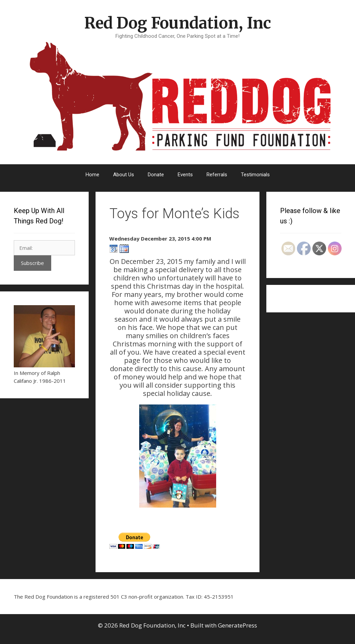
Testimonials (255, 175)
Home (92, 175)
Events (185, 175)
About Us (124, 175)
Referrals (217, 175)
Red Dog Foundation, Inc (178, 23)
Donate (156, 175)
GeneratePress (237, 625)
